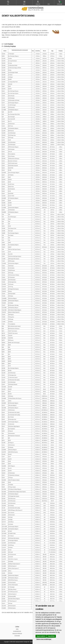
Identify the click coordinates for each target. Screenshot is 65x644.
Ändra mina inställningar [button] (44, 639)
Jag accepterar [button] (41, 636)
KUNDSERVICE (17, 631)
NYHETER (17, 636)
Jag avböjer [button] (51, 636)
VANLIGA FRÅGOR (17, 634)
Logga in (38, 4)
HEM (17, 629)
